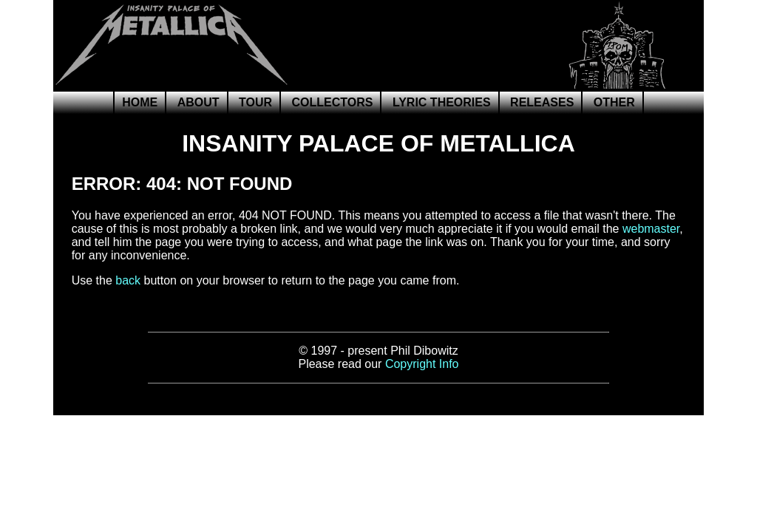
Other (614, 102)
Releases (542, 102)
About (198, 102)
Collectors (332, 102)
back (128, 280)
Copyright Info (422, 364)
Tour (255, 102)
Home (140, 102)
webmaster (651, 229)
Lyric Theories (442, 102)
